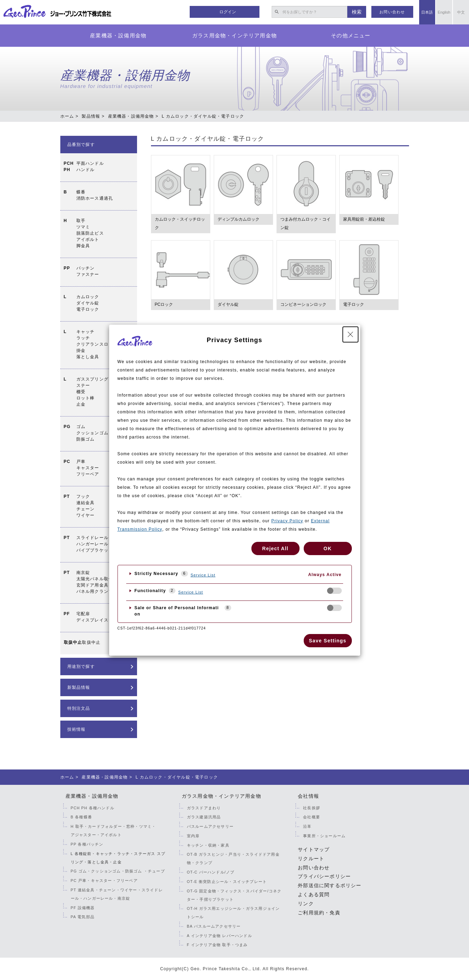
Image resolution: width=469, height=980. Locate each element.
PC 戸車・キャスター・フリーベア (104, 880)
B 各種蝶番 (81, 817)
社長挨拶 (312, 808)
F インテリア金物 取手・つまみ (217, 945)
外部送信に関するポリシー (330, 885)
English (444, 12)
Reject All (275, 548)
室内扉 (193, 836)
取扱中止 (91, 642)
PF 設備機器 (83, 908)
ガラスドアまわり (204, 808)
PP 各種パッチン (87, 844)
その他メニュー (351, 35)
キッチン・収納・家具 (208, 845)
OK (328, 548)
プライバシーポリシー (324, 876)
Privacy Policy (287, 521)
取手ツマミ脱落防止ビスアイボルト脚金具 (90, 233)
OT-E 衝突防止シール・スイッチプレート (227, 882)
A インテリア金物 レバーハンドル (220, 936)
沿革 (307, 826)
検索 (357, 12)
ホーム (67, 116)
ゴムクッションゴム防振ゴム (92, 433)
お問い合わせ (392, 12)
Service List (203, 575)
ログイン (228, 12)
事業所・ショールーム (324, 836)
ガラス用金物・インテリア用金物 (234, 35)
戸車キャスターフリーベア (88, 468)
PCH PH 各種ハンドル (93, 808)
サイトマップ (314, 849)
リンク (306, 904)
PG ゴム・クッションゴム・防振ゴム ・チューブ (118, 871)
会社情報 (308, 796)
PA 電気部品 (83, 917)
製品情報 (91, 116)
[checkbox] (334, 591)
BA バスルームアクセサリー (214, 926)
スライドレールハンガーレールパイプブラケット (95, 544)
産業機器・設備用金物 (118, 35)
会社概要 (312, 817)
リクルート (311, 859)
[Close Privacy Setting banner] (350, 334)
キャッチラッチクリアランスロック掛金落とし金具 (97, 344)
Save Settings (328, 641)
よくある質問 (314, 894)
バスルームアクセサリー (210, 826)
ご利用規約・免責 (319, 913)
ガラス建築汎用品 (204, 817)
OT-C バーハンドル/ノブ (211, 872)
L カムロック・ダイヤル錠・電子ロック (208, 139)
